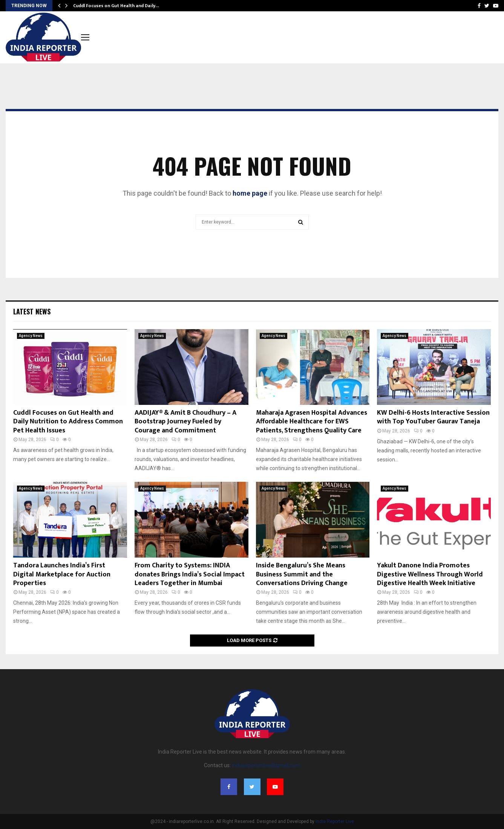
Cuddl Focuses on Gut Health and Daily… (116, 6)
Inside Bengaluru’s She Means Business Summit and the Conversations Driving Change (302, 574)
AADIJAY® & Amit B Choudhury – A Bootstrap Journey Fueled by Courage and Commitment (185, 422)
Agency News (31, 336)
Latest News (32, 311)
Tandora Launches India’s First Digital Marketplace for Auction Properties (62, 574)
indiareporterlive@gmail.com (266, 765)
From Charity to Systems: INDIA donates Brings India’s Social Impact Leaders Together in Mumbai (190, 574)
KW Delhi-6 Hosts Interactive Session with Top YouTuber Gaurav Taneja (433, 417)
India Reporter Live (335, 821)
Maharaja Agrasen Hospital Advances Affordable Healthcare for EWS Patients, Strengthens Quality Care (312, 422)
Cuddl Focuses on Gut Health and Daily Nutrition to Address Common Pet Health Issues (68, 422)
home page (250, 193)
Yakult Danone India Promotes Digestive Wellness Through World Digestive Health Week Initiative (430, 574)
